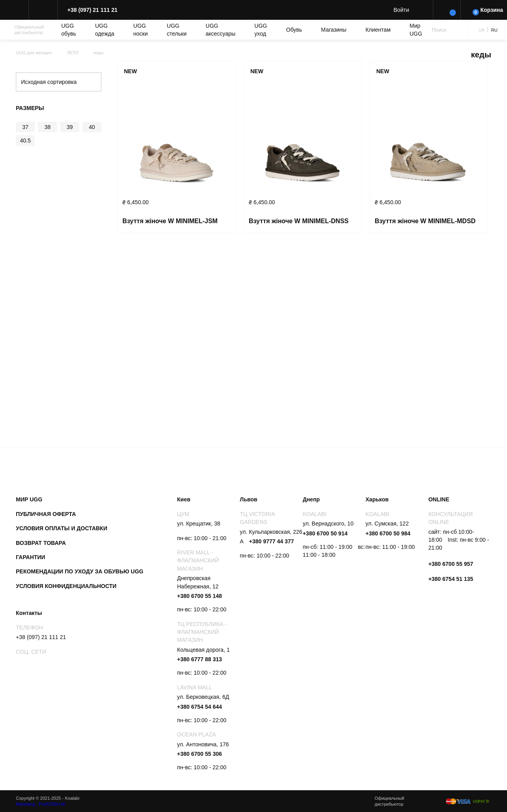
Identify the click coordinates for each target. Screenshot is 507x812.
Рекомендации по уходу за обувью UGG (80, 571)
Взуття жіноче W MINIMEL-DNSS (299, 221)
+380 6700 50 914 (325, 533)
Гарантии (30, 557)
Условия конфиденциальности (66, 586)
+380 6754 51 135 (451, 579)
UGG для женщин (34, 53)
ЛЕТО (73, 53)
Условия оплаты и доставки (62, 528)
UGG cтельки (177, 30)
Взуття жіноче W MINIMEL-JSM (170, 221)
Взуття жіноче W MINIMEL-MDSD (425, 221)
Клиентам (378, 30)
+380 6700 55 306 (199, 754)
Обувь (294, 30)
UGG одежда (105, 30)
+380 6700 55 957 (451, 564)
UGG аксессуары (220, 30)
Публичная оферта (46, 514)
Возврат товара (41, 543)
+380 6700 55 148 (199, 596)
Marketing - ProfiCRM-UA (41, 804)
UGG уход (261, 30)
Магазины (334, 30)
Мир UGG (416, 30)
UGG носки (141, 30)
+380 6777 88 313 (199, 659)
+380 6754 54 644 (199, 707)
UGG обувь (69, 30)
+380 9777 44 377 (272, 541)
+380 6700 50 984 (388, 533)
